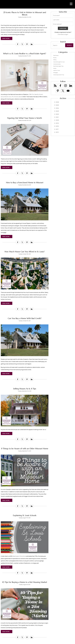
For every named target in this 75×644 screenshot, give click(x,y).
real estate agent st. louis (59, 62)
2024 (57, 108)
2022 (57, 114)
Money (55, 68)
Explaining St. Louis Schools (25, 515)
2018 (57, 126)
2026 (57, 102)
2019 (57, 123)
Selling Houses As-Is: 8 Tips (25, 389)
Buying (55, 58)
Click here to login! (63, 34)
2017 (57, 129)
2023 (57, 111)
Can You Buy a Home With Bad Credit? (25, 318)
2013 (57, 132)
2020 (57, 120)
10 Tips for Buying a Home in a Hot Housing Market (25, 582)
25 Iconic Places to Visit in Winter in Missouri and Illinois (25, 14)
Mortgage (56, 73)
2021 (57, 117)
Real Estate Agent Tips (58, 66)
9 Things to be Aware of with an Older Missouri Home (25, 449)
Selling (55, 60)
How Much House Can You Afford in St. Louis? (25, 252)
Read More (6, 38)
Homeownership (57, 64)
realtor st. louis (57, 70)
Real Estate (56, 55)
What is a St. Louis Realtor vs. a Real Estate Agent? (25, 54)
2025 (57, 105)
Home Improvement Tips (59, 75)
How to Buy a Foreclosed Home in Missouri (25, 183)
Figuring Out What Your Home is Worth (25, 118)
